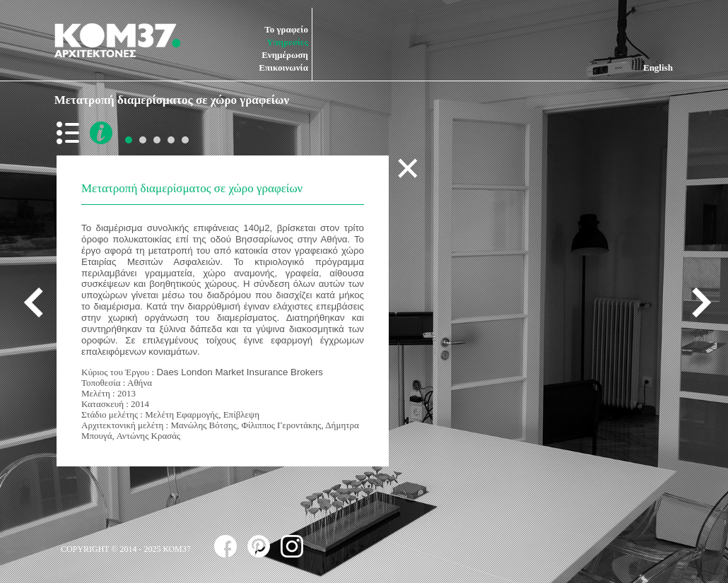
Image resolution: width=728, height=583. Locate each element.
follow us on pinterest (259, 546)
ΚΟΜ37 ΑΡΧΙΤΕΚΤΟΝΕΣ (117, 40)
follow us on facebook (225, 546)
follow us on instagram (292, 546)
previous (39, 302)
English (658, 67)
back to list (71, 133)
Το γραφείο (286, 29)
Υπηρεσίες (287, 42)
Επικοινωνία (283, 67)
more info (101, 133)
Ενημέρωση (285, 55)
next (696, 302)
